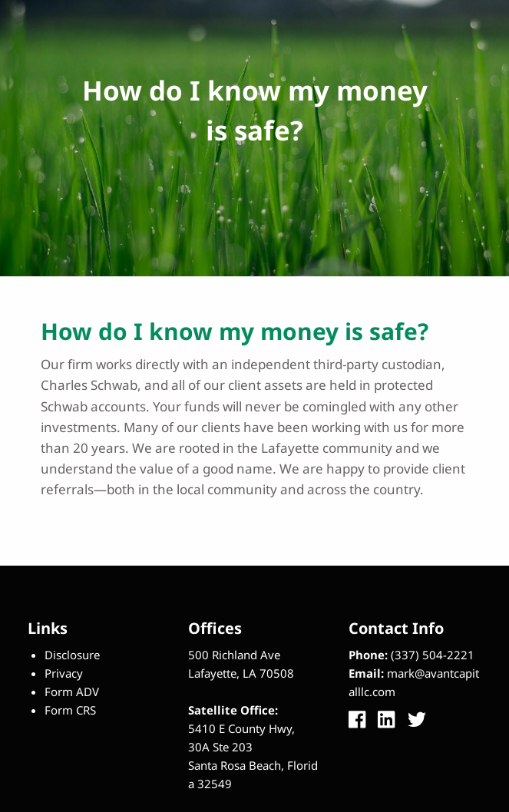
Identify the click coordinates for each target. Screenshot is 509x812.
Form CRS (70, 710)
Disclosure (72, 655)
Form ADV (72, 692)
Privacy (64, 673)
